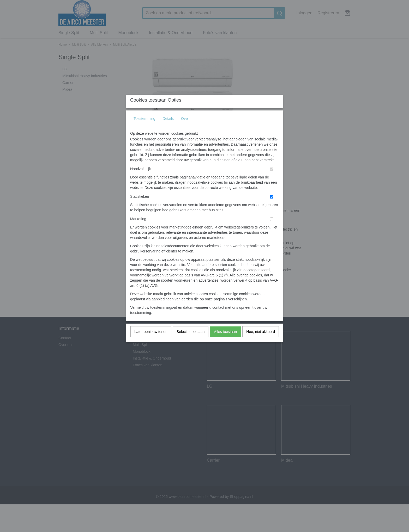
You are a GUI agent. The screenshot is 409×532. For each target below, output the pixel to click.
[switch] (272, 180)
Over (185, 129)
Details (168, 129)
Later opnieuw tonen (151, 342)
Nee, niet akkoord (261, 342)
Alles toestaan (225, 342)
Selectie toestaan (191, 342)
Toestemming (144, 129)
